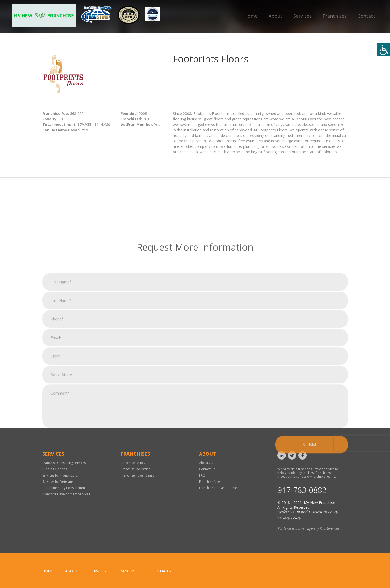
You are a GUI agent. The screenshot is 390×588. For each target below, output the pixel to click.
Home (251, 16)
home (48, 571)
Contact (366, 16)
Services (302, 16)
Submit (312, 502)
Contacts (161, 571)
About (275, 16)
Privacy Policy (289, 518)
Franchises (335, 16)
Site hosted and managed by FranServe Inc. (309, 529)
